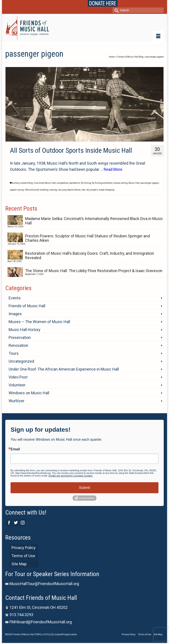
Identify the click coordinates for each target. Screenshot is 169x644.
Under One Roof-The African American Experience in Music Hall (64, 369)
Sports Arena (74, 190)
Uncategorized (21, 361)
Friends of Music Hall (27, 306)
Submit (84, 488)
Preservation (20, 337)
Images (15, 314)
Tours (14, 353)
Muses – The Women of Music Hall (39, 322)
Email (15, 449)
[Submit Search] (116, 10)
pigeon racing (17, 190)
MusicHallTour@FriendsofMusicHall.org (42, 584)
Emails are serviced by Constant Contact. (71, 476)
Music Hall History (25, 330)
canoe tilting (27, 183)
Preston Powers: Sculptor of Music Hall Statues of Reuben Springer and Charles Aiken (87, 238)
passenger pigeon (150, 183)
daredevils (75, 183)
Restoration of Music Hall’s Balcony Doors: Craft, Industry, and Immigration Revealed (90, 256)
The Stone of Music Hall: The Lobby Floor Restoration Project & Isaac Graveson (94, 271)
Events (15, 298)
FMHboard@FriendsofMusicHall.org (39, 622)
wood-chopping (107, 190)
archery (16, 183)
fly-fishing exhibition (102, 183)
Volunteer (17, 385)
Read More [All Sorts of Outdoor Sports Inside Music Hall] (113, 169)
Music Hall (134, 183)
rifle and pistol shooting (37, 190)
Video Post (18, 377)
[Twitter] (16, 523)
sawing (53, 190)
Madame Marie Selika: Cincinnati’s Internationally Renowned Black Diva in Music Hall (94, 221)
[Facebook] (9, 523)
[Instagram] (23, 523)
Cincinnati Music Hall (45, 183)
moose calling (121, 183)
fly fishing (86, 183)
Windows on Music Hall (29, 393)
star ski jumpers (90, 190)
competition (63, 183)
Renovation (18, 345)
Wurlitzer (17, 401)
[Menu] (158, 36)
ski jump (62, 190)
